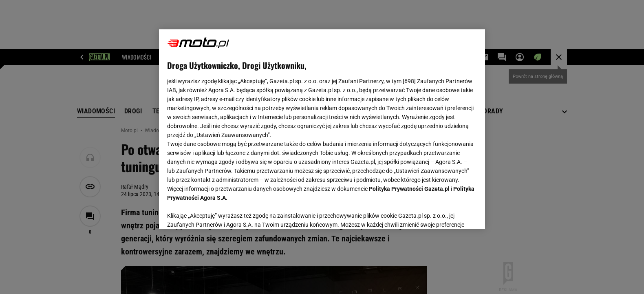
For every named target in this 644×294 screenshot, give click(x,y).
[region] (322, 129)
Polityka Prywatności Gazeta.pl (409, 189)
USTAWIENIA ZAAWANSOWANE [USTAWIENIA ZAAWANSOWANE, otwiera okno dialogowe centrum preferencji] (220, 213)
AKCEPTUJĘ (449, 213)
